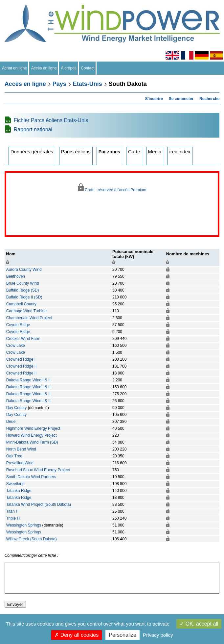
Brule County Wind (23, 283)
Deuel (11, 422)
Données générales (32, 152)
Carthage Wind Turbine (26, 311)
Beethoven (16, 276)
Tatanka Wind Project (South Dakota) (39, 504)
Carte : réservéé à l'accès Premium (112, 188)
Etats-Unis (88, 84)
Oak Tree (14, 456)
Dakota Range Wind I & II (28, 380)
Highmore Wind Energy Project (33, 428)
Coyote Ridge (18, 325)
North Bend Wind (21, 449)
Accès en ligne (44, 68)
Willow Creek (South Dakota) (32, 539)
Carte (134, 152)
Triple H (13, 518)
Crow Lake (16, 346)
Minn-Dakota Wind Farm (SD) (32, 442)
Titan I (12, 511)
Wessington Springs (24, 525)
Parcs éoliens (76, 152)
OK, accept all (199, 624)
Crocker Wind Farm (23, 339)
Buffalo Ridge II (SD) (24, 297)
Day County (17, 408)
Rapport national (33, 129)
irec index (180, 152)
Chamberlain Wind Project (29, 318)
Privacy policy (158, 635)
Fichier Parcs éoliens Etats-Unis (51, 120)
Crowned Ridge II (22, 366)
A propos (69, 68)
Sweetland (15, 484)
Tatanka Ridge (19, 491)
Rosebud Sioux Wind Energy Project (38, 470)
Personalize (123, 635)
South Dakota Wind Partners (31, 477)
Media (155, 152)
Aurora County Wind (24, 270)
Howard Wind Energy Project (32, 435)
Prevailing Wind (20, 463)
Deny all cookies (77, 635)
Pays (59, 84)
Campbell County (21, 304)
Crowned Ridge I (21, 359)
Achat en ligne (15, 68)
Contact (88, 68)
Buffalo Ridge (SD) (23, 290)
